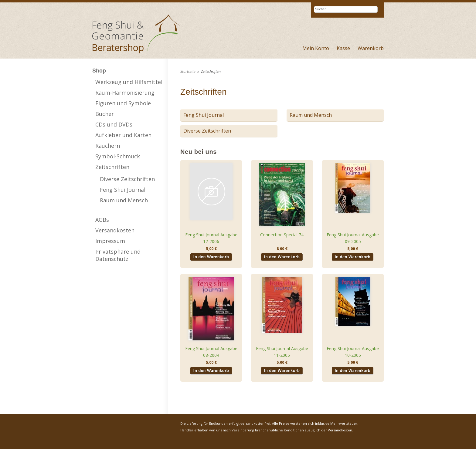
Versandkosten (115, 230)
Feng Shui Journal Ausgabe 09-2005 (353, 238)
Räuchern (108, 146)
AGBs (102, 220)
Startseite (188, 71)
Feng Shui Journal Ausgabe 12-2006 (211, 238)
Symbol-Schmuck (118, 156)
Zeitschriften (112, 167)
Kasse (343, 48)
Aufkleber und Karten (123, 135)
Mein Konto (316, 48)
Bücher (105, 114)
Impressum (110, 241)
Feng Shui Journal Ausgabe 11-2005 (282, 352)
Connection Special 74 (282, 235)
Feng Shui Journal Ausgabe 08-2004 (211, 352)
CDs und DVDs (114, 124)
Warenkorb (371, 48)
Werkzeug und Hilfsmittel (129, 82)
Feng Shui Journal (123, 190)
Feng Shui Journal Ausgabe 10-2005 (353, 352)
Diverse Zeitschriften (127, 179)
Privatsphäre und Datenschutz (118, 255)
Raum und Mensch (124, 200)
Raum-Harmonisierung (125, 93)
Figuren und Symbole (123, 103)
